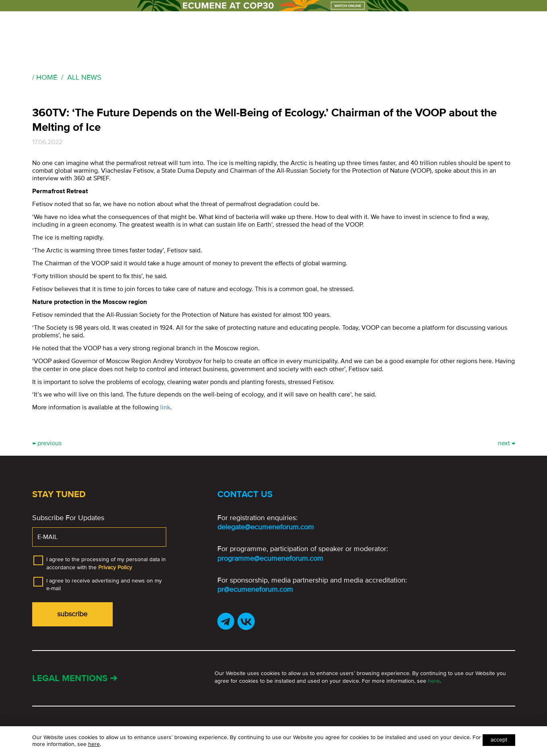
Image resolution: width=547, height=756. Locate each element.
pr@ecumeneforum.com (255, 589)
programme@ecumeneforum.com (270, 558)
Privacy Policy (115, 567)
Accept (499, 740)
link (165, 407)
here (434, 681)
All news (84, 77)
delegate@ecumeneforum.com (266, 527)
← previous (47, 443)
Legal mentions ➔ (75, 679)
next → (507, 443)
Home (47, 77)
